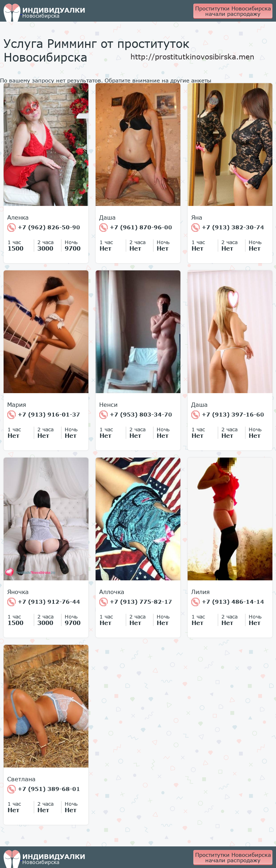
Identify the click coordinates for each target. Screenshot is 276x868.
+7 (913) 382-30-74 (228, 228)
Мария (17, 405)
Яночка (18, 592)
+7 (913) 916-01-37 (44, 415)
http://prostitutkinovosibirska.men (192, 57)
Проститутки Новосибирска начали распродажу (233, 11)
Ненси (108, 405)
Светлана (21, 779)
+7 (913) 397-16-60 (228, 415)
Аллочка (112, 592)
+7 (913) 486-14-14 (228, 602)
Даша (107, 217)
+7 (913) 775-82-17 (136, 602)
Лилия (201, 592)
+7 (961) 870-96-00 (136, 228)
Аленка (18, 217)
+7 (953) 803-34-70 (136, 415)
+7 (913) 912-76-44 (44, 602)
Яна (197, 217)
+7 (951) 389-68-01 (44, 789)
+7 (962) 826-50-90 (44, 228)
